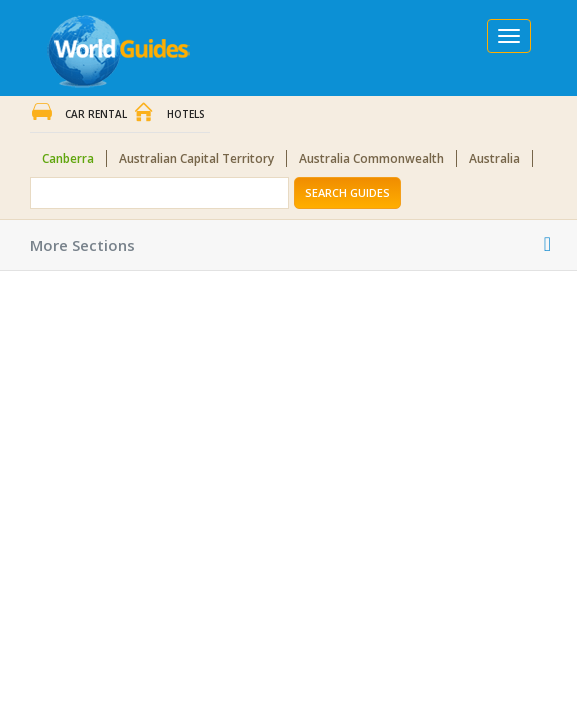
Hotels (186, 114)
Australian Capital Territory (196, 158)
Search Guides (347, 192)
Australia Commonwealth (371, 158)
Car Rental (96, 114)
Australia (494, 158)
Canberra (68, 158)
